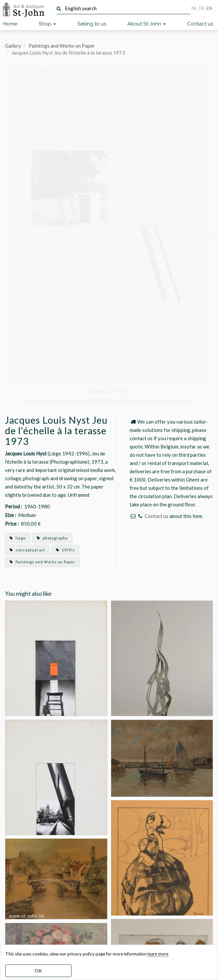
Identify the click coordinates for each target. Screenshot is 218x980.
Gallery (13, 46)
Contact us (200, 24)
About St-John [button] (147, 24)
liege (18, 538)
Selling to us (92, 24)
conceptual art (27, 550)
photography (52, 538)
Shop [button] (47, 24)
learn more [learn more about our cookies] (158, 954)
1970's (65, 550)
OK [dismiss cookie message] (38, 971)
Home (10, 24)
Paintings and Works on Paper (62, 46)
